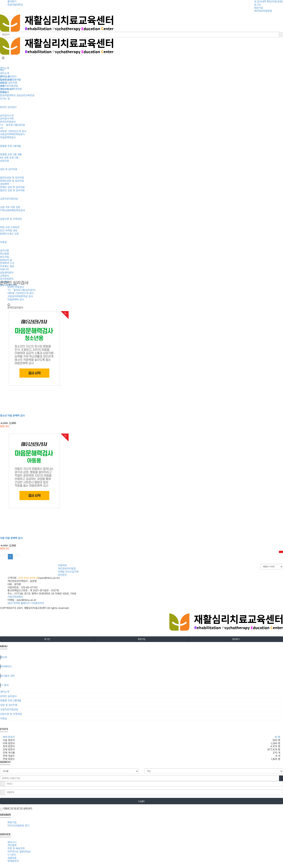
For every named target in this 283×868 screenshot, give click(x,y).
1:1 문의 (12, 855)
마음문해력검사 (8, 137)
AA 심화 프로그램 (9, 158)
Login (141, 801)
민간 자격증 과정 (9, 231)
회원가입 (259, 8)
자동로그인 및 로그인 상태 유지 (16, 809)
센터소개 (4, 68)
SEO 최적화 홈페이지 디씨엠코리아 (26, 603)
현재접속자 (13, 861)
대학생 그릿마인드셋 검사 (13, 131)
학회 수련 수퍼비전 (10, 227)
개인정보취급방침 (263, 11)
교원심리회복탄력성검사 (12, 134)
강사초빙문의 (7, 279)
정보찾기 (236, 639)
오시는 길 (5, 99)
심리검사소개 (7, 116)
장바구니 (12, 842)
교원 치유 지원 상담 (10, 207)
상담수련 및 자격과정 (11, 219)
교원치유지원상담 (9, 199)
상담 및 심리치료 (9, 169)
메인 (2, 70)
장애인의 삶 (6, 260)
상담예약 (4, 184)
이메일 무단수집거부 (68, 572)
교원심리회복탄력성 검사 (20, 296)
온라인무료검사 (8, 122)
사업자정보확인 (15, 597)
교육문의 (4, 276)
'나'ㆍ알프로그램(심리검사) (21, 290)
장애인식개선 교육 (9, 234)
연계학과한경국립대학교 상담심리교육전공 (17, 94)
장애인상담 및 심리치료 (12, 181)
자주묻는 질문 (7, 266)
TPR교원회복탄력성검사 (13, 210)
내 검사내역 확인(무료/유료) (269, 1)
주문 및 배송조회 (16, 848)
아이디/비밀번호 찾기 (18, 826)
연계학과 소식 (7, 263)
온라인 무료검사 (16, 287)
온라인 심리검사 (8, 107)
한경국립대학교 (15, 5)
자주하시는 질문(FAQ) (19, 852)
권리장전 (62, 575)
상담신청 (4, 161)
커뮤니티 (4, 269)
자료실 (3, 242)
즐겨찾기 (12, 1)
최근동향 (4, 254)
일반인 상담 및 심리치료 (12, 190)
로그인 (257, 5)
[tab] (141, 692)
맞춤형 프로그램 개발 (11, 154)
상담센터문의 (7, 273)
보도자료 (4, 257)
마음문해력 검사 (16, 299)
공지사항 (4, 251)
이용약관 (62, 565)
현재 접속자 (9, 737)
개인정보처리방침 (67, 569)
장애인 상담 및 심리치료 (12, 187)
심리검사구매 (7, 119)
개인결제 (12, 845)
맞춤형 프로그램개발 (10, 146)
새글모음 (12, 858)
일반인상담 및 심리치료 (12, 178)
